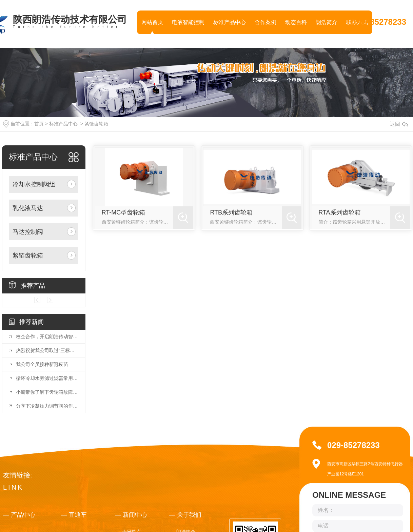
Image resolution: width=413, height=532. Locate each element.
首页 (39, 124)
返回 (399, 124)
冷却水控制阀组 (34, 184)
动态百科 (296, 22)
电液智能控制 (188, 22)
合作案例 (265, 22)
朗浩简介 (327, 22)
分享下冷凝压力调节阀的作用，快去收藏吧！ (47, 406)
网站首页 (152, 22)
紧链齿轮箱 (96, 124)
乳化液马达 (28, 208)
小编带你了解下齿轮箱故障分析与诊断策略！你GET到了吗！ (47, 392)
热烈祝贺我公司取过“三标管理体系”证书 (47, 350)
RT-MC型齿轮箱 (124, 212)
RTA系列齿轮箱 (339, 212)
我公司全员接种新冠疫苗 (42, 364)
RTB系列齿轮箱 (231, 212)
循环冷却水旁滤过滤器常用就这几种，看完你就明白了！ (47, 378)
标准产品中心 (230, 22)
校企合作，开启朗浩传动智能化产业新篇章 (47, 336)
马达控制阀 (28, 232)
